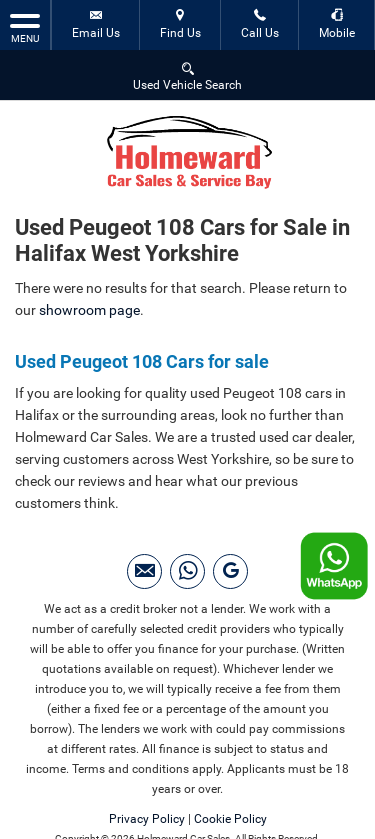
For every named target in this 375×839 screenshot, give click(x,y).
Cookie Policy (230, 819)
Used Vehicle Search (187, 75)
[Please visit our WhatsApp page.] (187, 571)
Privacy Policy (147, 819)
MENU (25, 27)
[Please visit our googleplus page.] (230, 571)
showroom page (89, 310)
